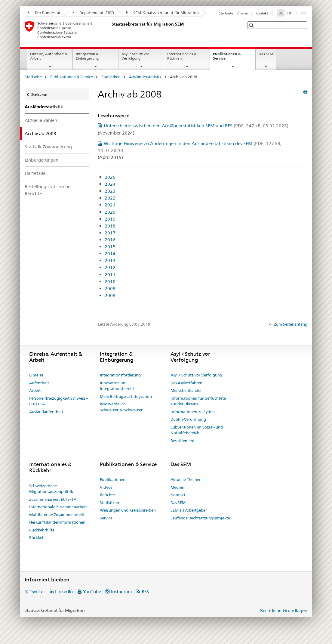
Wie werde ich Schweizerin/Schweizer (121, 407)
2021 (110, 205)
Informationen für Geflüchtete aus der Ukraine (198, 401)
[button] (252, 25)
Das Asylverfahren (186, 383)
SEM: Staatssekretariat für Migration (163, 13)
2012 (110, 267)
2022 (110, 198)
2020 (110, 212)
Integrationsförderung (120, 375)
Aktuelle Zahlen (41, 120)
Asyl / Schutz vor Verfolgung (135, 56)
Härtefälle (35, 173)
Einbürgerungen (41, 160)
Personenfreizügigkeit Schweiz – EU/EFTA (59, 401)
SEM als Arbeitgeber (189, 510)
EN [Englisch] (304, 13)
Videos (106, 487)
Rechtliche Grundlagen (284, 610)
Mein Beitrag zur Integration (126, 396)
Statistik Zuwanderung (48, 147)
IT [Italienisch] (297, 13)
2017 (110, 233)
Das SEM (266, 54)
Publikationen (113, 479)
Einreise (36, 375)
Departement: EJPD (94, 13)
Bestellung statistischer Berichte (48, 190)
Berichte (107, 495)
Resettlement (183, 441)
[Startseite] (110, 30)
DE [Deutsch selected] (281, 13)
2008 (110, 295)
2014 (110, 254)
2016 (110, 240)
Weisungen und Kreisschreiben (128, 510)
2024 (110, 184)
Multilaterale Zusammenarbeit (57, 515)
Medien (177, 487)
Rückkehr (38, 537)
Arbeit (35, 390)
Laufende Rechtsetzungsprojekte (200, 518)
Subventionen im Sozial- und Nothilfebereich (197, 430)
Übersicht (244, 13)
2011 (110, 275)
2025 (110, 177)
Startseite (226, 13)
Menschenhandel (186, 390)
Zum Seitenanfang (290, 324)
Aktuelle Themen (186, 479)
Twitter (37, 591)
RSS (145, 591)
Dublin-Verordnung (188, 419)
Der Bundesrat (44, 13)
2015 (110, 247)
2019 (110, 219)
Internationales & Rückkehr (182, 56)
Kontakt (262, 13)
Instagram (121, 591)
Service (106, 518)
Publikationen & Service (227, 58)
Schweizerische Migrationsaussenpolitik (51, 489)
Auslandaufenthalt (46, 412)
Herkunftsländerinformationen (57, 522)
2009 (110, 288)
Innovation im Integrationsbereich (118, 386)
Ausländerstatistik (145, 77)
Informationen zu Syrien (193, 412)
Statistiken (111, 77)
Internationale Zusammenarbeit (58, 507)
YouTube (92, 591)
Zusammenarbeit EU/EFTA (53, 499)
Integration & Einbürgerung (87, 56)
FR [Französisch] (289, 13)
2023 (110, 191)
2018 (110, 226)
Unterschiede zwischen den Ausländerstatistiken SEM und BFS (196, 126)
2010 (110, 282)
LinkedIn (64, 591)
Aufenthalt (39, 383)
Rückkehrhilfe (42, 530)
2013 (110, 260)
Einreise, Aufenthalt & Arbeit (49, 56)
